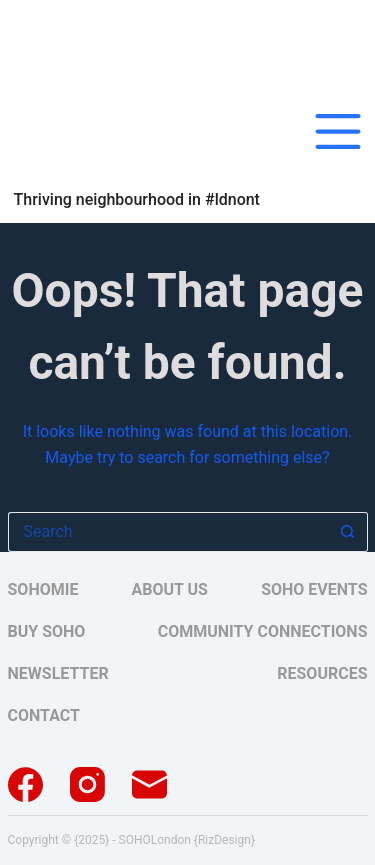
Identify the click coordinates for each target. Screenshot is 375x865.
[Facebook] (25, 784)
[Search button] (348, 532)
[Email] (149, 784)
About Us (170, 590)
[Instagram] (87, 784)
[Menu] (338, 131)
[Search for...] (168, 532)
